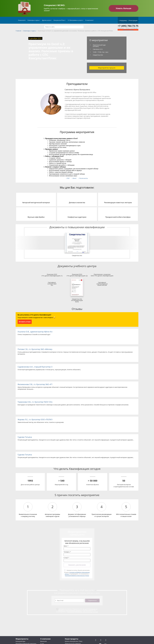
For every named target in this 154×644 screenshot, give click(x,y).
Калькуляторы (20, 641)
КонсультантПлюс (60, 20)
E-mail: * (66, 558)
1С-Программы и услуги (75, 20)
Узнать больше (124, 8)
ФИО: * (66, 546)
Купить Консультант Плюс (74, 641)
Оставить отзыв (25, 322)
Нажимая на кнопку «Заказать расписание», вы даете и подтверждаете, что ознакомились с (77, 573)
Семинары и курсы (34, 20)
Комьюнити (22, 20)
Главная (18, 31)
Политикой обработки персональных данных (77, 576)
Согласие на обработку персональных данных (78, 610)
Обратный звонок (128, 30)
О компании (90, 20)
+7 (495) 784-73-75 (128, 26)
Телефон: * (67, 552)
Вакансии (43, 641)
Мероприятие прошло (107, 68)
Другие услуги (47, 20)
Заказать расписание (77, 565)
